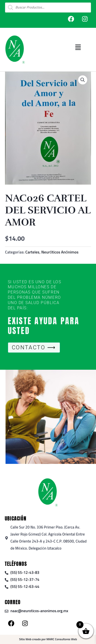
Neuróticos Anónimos (60, 252)
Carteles (32, 252)
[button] (78, 47)
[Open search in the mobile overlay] (48, 8)
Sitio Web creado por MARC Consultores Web (48, 639)
